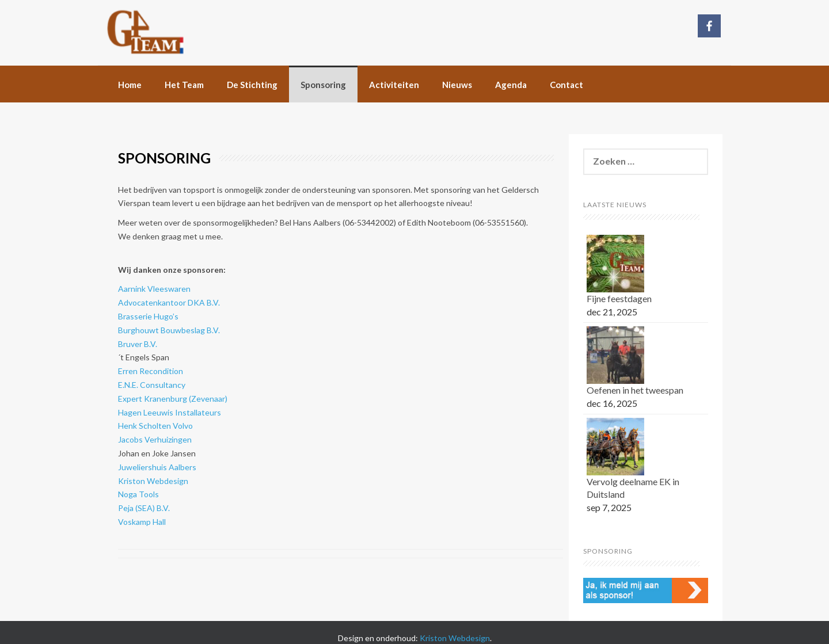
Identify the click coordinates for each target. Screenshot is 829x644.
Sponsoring (323, 85)
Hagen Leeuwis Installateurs (170, 412)
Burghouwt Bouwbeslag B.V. (169, 330)
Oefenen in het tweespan (635, 390)
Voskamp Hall (142, 522)
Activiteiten (394, 85)
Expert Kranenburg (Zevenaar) (173, 399)
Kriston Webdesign (153, 481)
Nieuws (457, 85)
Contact (566, 85)
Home (130, 85)
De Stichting (252, 85)
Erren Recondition (151, 371)
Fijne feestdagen (619, 298)
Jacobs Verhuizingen (155, 439)
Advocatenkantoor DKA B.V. (169, 302)
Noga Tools (138, 494)
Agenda (511, 85)
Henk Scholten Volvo (155, 426)
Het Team (184, 85)
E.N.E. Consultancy (153, 385)
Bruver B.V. (138, 344)
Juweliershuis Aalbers (157, 467)
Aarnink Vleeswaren (154, 289)
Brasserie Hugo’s (148, 316)
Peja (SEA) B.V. (144, 508)
